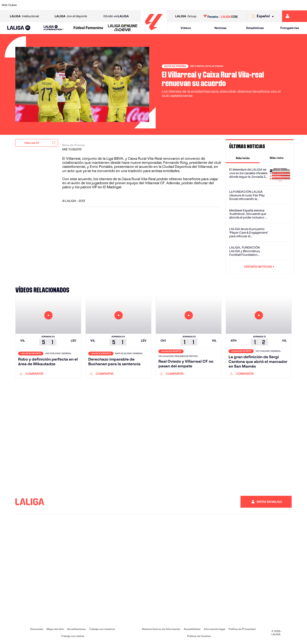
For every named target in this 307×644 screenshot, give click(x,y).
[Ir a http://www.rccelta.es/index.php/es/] (172, 5)
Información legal (214, 629)
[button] (19, 28)
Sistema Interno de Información (161, 629)
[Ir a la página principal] (154, 32)
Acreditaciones (76, 629)
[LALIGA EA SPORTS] (19, 28)
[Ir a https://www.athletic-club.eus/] (28, 5)
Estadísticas (255, 28)
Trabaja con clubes (73, 636)
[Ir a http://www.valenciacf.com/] (288, 5)
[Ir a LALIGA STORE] (221, 16)
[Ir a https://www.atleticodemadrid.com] (42, 5)
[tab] (243, 158)
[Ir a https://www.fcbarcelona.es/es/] (100, 5)
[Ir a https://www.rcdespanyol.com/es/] (187, 5)
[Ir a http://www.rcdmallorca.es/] (201, 5)
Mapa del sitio (55, 629)
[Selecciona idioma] (264, 16)
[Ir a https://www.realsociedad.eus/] (259, 5)
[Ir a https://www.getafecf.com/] (114, 5)
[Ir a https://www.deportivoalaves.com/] (71, 5)
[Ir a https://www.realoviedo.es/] (244, 5)
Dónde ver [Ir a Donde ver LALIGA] (116, 16)
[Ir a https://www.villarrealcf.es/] (302, 5)
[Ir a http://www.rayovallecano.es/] (158, 5)
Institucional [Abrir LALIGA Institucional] (24, 16)
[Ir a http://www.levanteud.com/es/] (143, 5)
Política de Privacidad (242, 629)
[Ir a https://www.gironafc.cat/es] (129, 5)
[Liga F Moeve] (88, 28)
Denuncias (37, 629)
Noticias (220, 28)
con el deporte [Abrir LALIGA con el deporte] (71, 16)
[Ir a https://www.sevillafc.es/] (273, 5)
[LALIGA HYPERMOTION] (54, 28)
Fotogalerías (290, 28)
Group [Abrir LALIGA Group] (186, 16)
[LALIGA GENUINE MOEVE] (123, 28)
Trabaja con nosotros (102, 629)
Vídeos (186, 28)
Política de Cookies (199, 636)
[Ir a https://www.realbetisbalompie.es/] (216, 5)
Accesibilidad (192, 629)
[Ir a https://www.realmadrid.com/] (230, 5)
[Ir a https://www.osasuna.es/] (57, 5)
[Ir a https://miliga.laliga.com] (295, 16)
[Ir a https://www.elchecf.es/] (85, 5)
